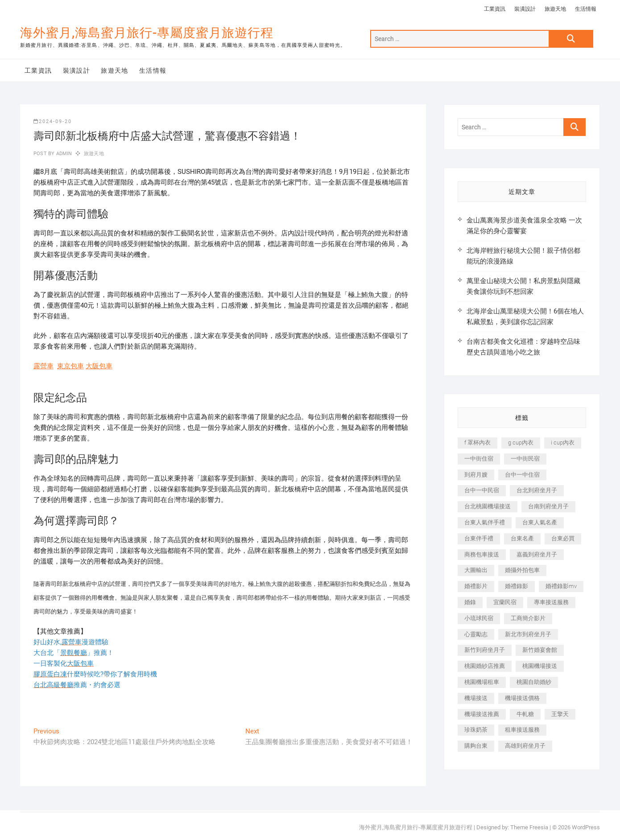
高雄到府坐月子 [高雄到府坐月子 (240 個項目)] (525, 746)
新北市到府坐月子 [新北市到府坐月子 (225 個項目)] (528, 634)
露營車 (43, 366)
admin (63, 154)
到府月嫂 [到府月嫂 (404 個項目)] (476, 475)
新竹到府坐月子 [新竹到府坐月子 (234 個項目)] (485, 650)
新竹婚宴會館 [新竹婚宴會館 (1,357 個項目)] (540, 650)
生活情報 (586, 9)
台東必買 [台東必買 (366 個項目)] (563, 538)
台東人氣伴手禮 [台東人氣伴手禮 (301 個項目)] (485, 522)
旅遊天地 (555, 9)
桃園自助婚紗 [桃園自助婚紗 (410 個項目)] (534, 682)
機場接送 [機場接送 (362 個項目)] (476, 698)
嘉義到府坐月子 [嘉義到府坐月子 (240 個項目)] (537, 554)
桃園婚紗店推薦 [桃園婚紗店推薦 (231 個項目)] (485, 666)
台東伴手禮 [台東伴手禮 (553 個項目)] (479, 538)
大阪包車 (99, 366)
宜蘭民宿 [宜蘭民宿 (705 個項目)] (505, 602)
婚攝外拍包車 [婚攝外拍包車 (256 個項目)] (522, 570)
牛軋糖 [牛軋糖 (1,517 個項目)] (525, 714)
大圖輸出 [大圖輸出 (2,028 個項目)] (476, 570)
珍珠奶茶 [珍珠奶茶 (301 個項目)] (476, 730)
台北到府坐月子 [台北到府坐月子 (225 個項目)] (537, 490)
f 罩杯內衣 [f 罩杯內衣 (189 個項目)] (477, 443)
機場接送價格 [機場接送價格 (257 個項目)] (522, 698)
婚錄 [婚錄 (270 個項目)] (470, 602)
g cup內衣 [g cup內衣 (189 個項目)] (521, 443)
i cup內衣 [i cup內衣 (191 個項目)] (563, 443)
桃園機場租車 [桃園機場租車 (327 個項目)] (482, 682)
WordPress (586, 827)
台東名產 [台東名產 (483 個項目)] (522, 538)
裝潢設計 (525, 9)
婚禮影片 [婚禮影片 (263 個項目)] (476, 586)
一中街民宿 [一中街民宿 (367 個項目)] (525, 459)
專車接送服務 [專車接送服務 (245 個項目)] (551, 602)
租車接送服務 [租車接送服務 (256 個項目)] (522, 730)
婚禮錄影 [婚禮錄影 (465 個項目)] (517, 586)
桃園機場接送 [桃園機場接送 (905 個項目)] (540, 666)
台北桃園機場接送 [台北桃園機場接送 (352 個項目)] (488, 506)
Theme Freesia (529, 827)
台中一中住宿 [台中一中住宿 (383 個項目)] (522, 475)
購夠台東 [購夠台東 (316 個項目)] (476, 746)
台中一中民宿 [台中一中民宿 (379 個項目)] (482, 490)
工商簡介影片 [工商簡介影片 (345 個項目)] (528, 618)
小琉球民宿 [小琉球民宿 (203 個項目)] (479, 618)
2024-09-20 (53, 121)
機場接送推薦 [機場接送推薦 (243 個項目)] (482, 714)
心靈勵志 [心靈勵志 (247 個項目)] (476, 634)
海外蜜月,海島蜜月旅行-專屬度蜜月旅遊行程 (147, 33)
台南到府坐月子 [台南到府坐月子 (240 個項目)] (548, 506)
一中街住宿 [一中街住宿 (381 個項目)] (479, 459)
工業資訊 (495, 9)
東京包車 (70, 366)
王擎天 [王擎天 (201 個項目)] (560, 714)
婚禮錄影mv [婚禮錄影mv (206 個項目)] (561, 586)
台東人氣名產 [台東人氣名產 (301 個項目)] (540, 522)
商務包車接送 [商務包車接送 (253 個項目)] (482, 554)
